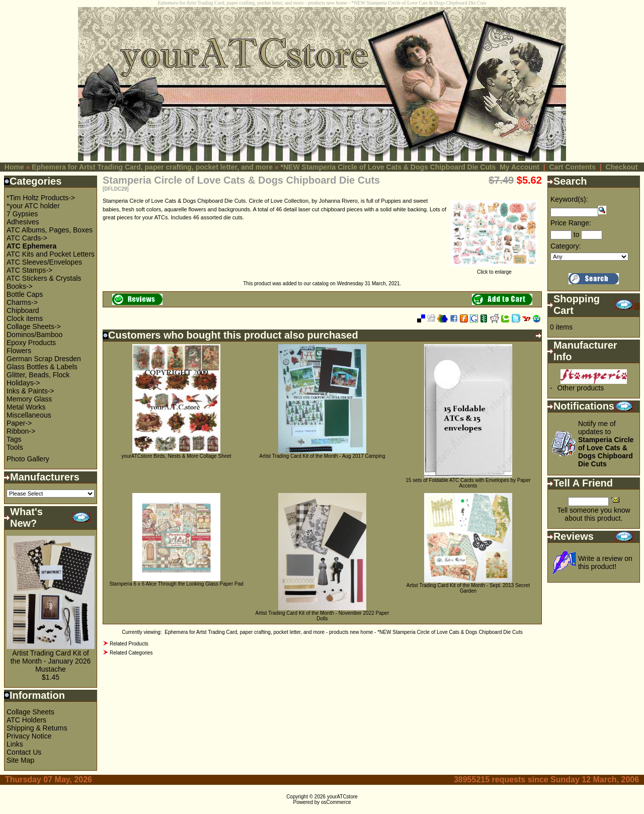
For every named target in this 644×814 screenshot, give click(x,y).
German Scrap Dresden (44, 359)
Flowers (19, 351)
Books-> (20, 286)
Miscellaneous (29, 415)
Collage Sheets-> (34, 327)
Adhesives (23, 222)
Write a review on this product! (605, 562)
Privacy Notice (29, 736)
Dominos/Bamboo (34, 335)
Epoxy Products (31, 343)
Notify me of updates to (606, 444)
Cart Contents (572, 167)
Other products (581, 388)
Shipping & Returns (37, 728)
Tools (15, 447)
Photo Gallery (28, 459)
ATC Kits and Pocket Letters (51, 254)
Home (14, 167)
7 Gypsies (22, 214)
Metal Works (26, 407)
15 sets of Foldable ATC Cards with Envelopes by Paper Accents (468, 483)
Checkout (622, 167)
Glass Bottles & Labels (42, 367)
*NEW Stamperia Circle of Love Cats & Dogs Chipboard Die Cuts (388, 167)
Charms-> (22, 302)
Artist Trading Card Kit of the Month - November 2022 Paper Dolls (323, 616)
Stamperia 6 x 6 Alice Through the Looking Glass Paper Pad (176, 584)
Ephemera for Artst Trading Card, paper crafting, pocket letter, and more (152, 167)
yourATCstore (342, 797)
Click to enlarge (494, 270)
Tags (14, 439)
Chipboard (23, 310)
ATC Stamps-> (29, 270)
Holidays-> (23, 383)
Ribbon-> (21, 431)
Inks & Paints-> (30, 391)
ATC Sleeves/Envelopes (44, 262)
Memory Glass (29, 399)
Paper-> (19, 423)
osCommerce (336, 802)
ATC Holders (26, 720)
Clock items (25, 318)
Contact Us (24, 752)
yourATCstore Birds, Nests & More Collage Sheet (176, 456)
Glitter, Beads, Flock (38, 375)
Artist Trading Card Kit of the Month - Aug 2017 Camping (322, 456)
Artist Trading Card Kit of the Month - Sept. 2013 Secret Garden (468, 588)
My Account (519, 167)
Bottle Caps (25, 294)
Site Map (20, 760)
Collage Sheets (30, 712)
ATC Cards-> (27, 238)
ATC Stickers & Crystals (44, 278)
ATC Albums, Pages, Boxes (50, 230)
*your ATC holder (33, 206)
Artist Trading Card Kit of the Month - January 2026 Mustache (51, 661)
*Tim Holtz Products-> (41, 198)
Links (15, 744)
